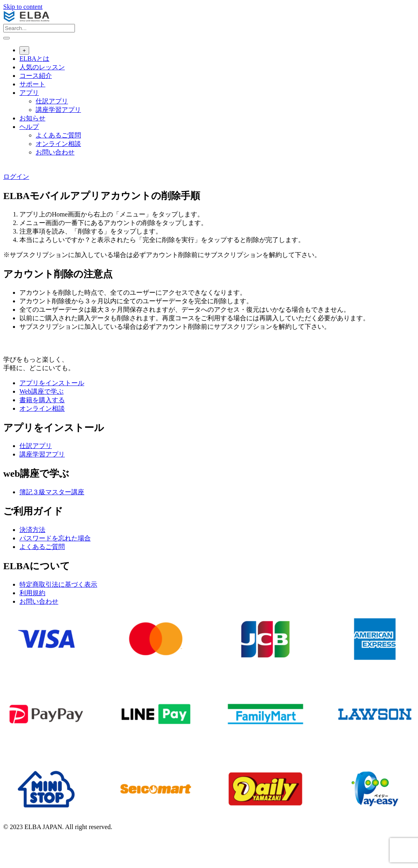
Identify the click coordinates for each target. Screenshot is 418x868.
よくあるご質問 (58, 135)
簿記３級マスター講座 (52, 492)
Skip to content (23, 7)
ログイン (16, 177)
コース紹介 (36, 76)
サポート (32, 84)
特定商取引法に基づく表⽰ (58, 584)
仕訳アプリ (52, 101)
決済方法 (32, 530)
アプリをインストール (52, 383)
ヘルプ (29, 127)
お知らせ (32, 118)
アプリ (29, 93)
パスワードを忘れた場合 (55, 538)
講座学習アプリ (58, 110)
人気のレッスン (42, 67)
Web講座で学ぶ (42, 391)
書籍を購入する (42, 400)
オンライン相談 (58, 144)
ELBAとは (34, 59)
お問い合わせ (55, 152)
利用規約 (32, 593)
